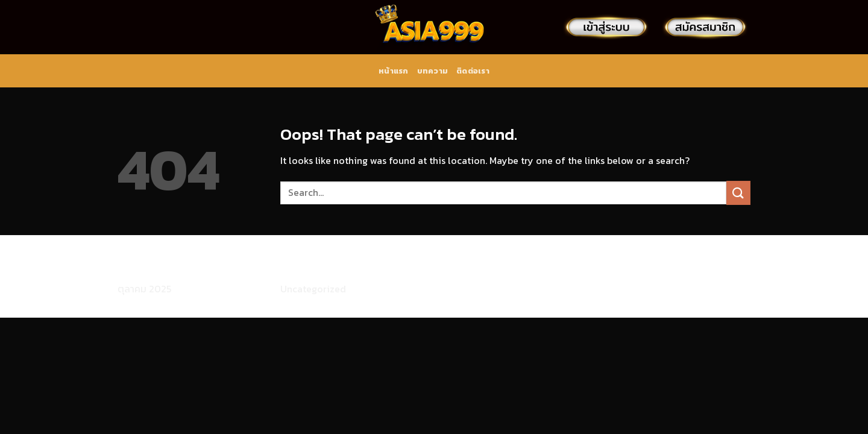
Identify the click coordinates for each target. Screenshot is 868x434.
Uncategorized (313, 289)
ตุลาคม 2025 (144, 289)
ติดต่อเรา (473, 71)
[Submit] (738, 193)
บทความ (433, 71)
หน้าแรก (394, 71)
